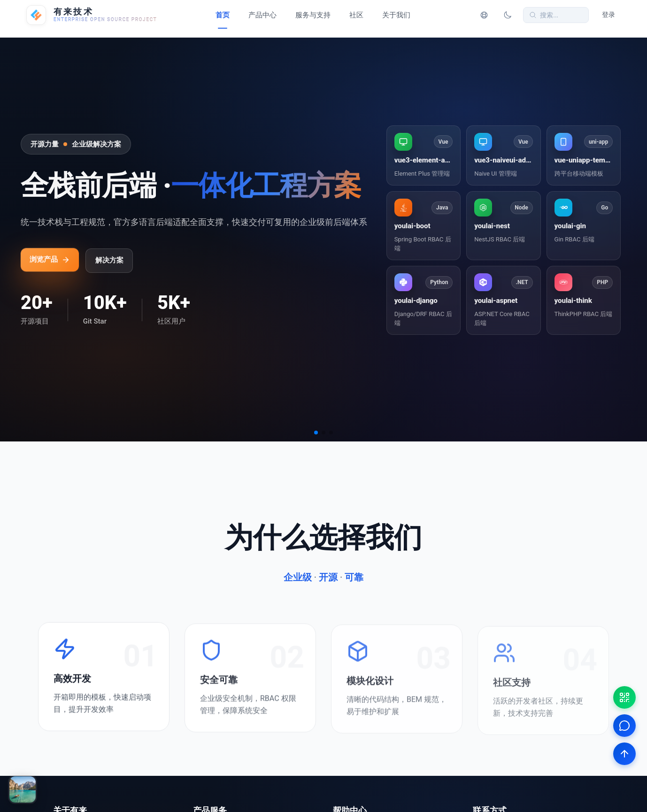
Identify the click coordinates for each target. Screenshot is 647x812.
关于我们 (396, 15)
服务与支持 (313, 15)
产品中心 (262, 15)
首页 (223, 15)
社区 (356, 15)
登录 (608, 15)
